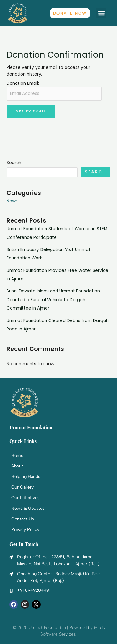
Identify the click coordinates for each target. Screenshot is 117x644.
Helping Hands (26, 477)
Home (17, 455)
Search (14, 163)
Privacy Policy (25, 530)
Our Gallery (22, 487)
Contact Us (23, 519)
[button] (101, 13)
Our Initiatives (25, 498)
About (17, 466)
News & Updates (28, 508)
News (12, 201)
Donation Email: (23, 83)
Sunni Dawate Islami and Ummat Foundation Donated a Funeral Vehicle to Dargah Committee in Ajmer (53, 300)
